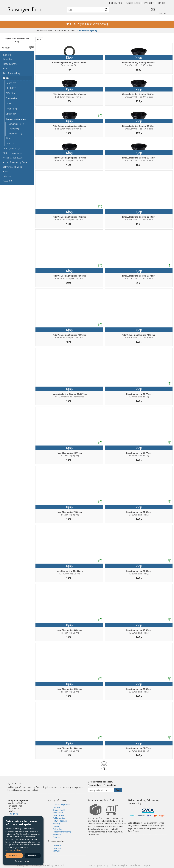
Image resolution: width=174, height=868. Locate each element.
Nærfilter (10, 144)
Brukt (6, 68)
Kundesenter (133, 3)
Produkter (62, 30)
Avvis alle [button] (33, 855)
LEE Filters (11, 88)
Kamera (7, 55)
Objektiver (8, 59)
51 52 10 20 (13, 814)
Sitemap (57, 837)
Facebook (57, 845)
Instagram (58, 848)
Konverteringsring (88, 30)
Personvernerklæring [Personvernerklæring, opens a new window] (14, 850)
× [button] (40, 819)
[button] (23, 861)
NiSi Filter (11, 93)
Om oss (161, 3)
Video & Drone (10, 64)
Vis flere (104, 769)
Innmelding (95, 785)
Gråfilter (10, 103)
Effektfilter (11, 114)
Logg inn (163, 13)
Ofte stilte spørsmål (62, 804)
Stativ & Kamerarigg (13, 153)
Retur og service (60, 821)
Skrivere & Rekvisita (12, 167)
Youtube (57, 851)
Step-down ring (15, 133)
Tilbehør (7, 176)
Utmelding (111, 785)
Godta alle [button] (14, 855)
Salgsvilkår (58, 829)
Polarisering (12, 109)
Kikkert (6, 171)
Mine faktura (59, 815)
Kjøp (69, 57)
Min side (57, 807)
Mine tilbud (58, 813)
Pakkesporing (59, 818)
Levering (57, 826)
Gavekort (149, 3)
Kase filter (11, 83)
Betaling (57, 824)
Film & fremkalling (11, 73)
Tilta (8, 138)
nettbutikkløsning (116, 865)
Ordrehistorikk (59, 810)
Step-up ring (14, 129)
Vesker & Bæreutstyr (13, 158)
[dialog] (23, 841)
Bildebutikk (115, 3)
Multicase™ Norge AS (142, 865)
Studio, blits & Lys (12, 148)
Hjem (51, 30)
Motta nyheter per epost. (100, 782)
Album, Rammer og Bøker (15, 162)
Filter (73, 30)
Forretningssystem (97, 865)
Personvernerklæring (62, 832)
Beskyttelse (11, 98)
